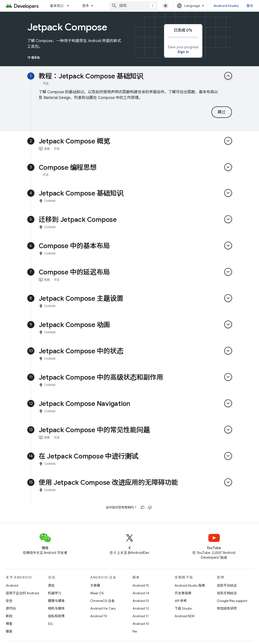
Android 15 (141, 585)
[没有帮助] (150, 508)
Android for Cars (103, 608)
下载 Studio (183, 608)
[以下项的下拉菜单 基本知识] (70, 6)
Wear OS (97, 593)
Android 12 (141, 608)
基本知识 (57, 6)
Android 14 (141, 593)
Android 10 (141, 624)
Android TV (99, 616)
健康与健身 (56, 601)
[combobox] (133, 6)
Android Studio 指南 (190, 585)
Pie (135, 631)
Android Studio (226, 6)
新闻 (9, 616)
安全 (9, 601)
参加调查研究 (227, 608)
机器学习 (55, 593)
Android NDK (185, 616)
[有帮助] (143, 508)
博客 (9, 624)
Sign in (183, 52)
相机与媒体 (56, 608)
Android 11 (141, 616)
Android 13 (141, 601)
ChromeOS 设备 (102, 601)
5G (50, 624)
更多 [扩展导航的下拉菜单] (86, 6)
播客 (9, 631)
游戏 (51, 585)
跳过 (222, 112)
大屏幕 (95, 585)
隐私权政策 (56, 616)
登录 (250, 6)
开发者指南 (183, 593)
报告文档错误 (227, 593)
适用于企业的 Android (22, 593)
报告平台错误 (227, 585)
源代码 (11, 608)
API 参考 (181, 601)
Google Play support (232, 601)
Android (12, 585)
